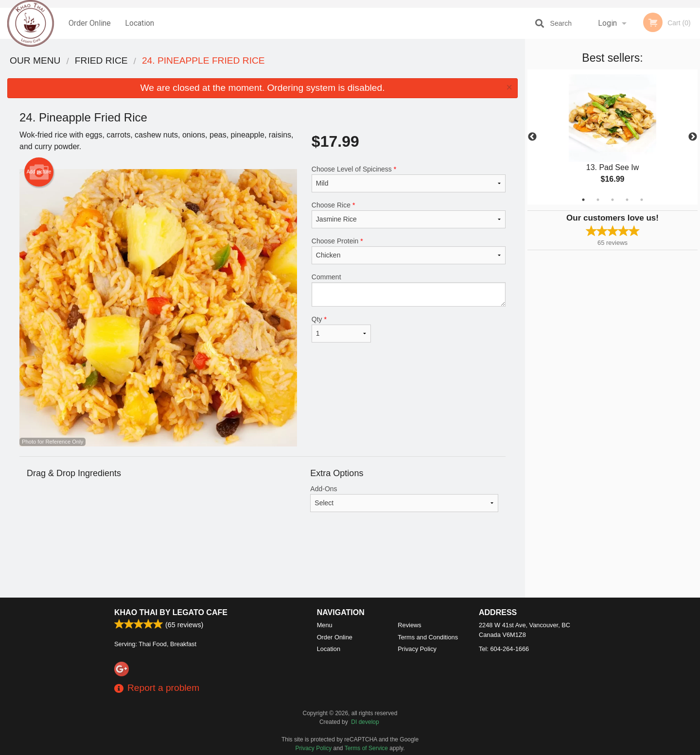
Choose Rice (409, 215)
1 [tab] (583, 200)
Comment (409, 290)
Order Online (90, 23)
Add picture (39, 172)
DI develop (365, 722)
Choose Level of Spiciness (409, 179)
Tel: (504, 649)
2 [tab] (598, 200)
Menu (325, 625)
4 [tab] (627, 200)
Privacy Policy (417, 649)
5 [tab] (642, 200)
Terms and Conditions (428, 637)
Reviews (409, 625)
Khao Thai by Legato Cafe (171, 612)
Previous (532, 137)
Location (140, 23)
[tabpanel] (612, 137)
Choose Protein (409, 251)
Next (693, 137)
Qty (341, 329)
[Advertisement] (262, 566)
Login (607, 23)
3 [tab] (612, 200)
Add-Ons (404, 498)
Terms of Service (366, 748)
